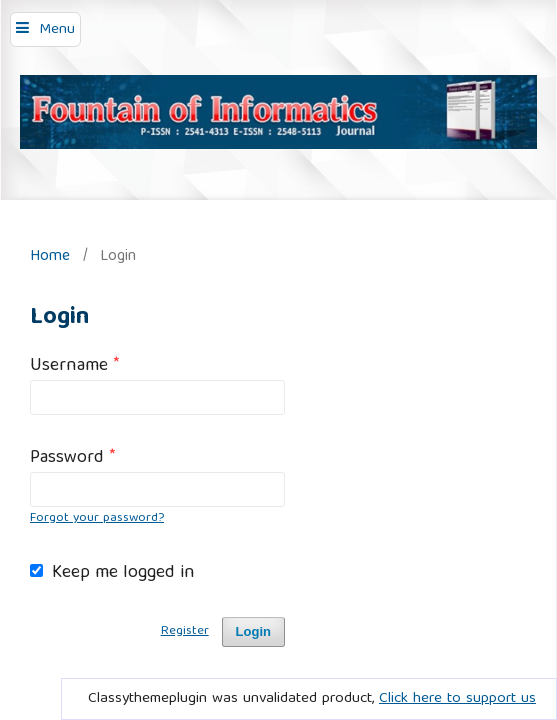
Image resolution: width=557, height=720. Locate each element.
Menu (57, 30)
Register (185, 631)
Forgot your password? (97, 518)
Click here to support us (457, 699)
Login (253, 631)
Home (50, 256)
